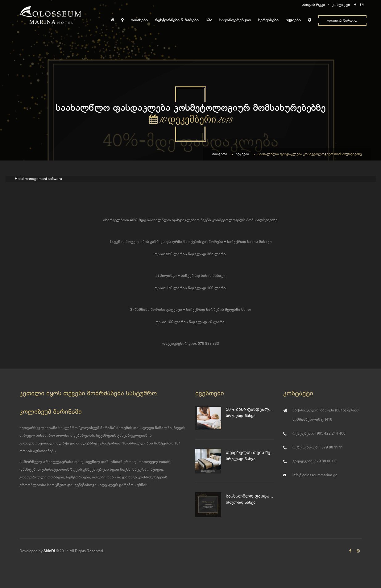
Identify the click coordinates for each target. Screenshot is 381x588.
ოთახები (139, 20)
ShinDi (49, 551)
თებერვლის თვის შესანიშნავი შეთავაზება (250, 453)
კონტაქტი (341, 5)
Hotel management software (38, 179)
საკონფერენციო (235, 20)
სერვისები (268, 20)
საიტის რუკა (313, 5)
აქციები (293, 20)
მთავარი (220, 154)
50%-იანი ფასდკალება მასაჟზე (250, 409)
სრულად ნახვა (241, 416)
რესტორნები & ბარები (177, 20)
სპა (209, 20)
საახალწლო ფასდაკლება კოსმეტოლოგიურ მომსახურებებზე (310, 154)
